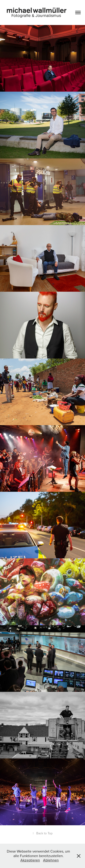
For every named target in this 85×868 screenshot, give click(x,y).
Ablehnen (51, 860)
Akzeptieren (30, 860)
